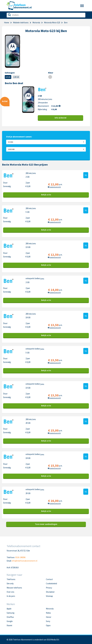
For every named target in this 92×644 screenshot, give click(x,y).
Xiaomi (9, 625)
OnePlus (10, 617)
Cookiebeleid (51, 583)
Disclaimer (50, 592)
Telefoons (11, 579)
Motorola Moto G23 (52, 23)
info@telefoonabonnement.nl (25, 561)
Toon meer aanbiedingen (46, 524)
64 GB (8, 77)
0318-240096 (20, 557)
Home (7, 23)
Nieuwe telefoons (14, 588)
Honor (49, 617)
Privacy (49, 588)
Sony (48, 621)
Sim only (10, 583)
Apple (9, 609)
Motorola (36, 23)
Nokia (48, 613)
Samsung (11, 613)
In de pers (11, 596)
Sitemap (49, 596)
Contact (49, 579)
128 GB (16, 77)
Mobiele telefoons (21, 23)
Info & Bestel (60, 118)
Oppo (48, 625)
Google (10, 621)
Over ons (10, 592)
